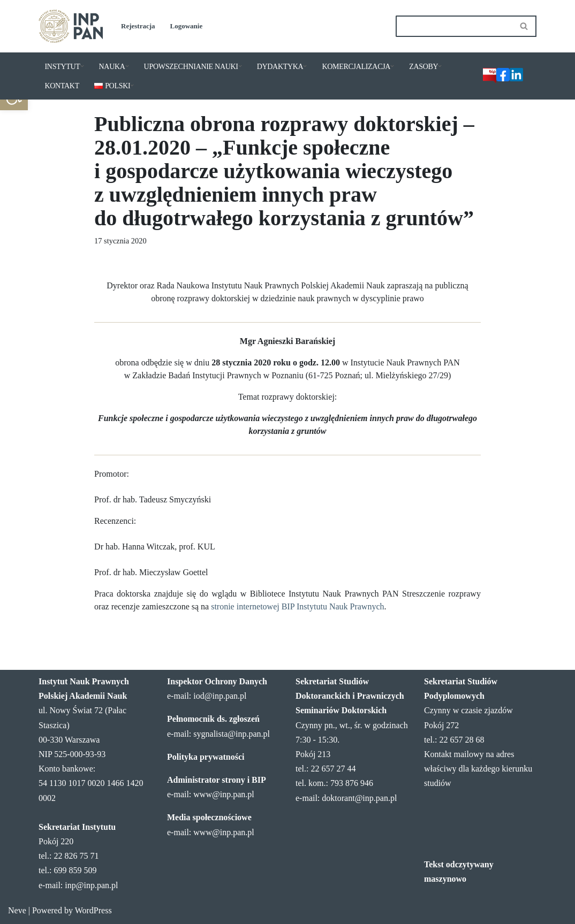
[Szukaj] (454, 26)
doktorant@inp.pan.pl (359, 798)
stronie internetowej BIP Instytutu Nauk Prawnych (297, 606)
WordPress (93, 910)
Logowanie (187, 26)
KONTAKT (62, 86)
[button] (82, 66)
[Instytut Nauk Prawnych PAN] (71, 26)
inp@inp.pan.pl (91, 885)
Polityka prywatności (206, 757)
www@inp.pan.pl (224, 794)
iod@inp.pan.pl (220, 696)
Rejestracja (138, 26)
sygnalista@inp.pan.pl (232, 734)
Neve (17, 910)
